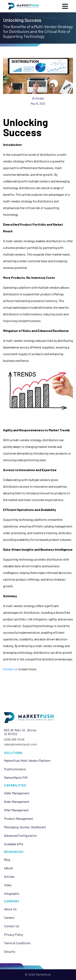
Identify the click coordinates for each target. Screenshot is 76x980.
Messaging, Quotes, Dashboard (25, 827)
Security (10, 952)
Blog (7, 860)
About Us (10, 909)
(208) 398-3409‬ (14, 739)
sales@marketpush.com (21, 744)
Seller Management (17, 793)
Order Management (17, 802)
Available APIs (14, 844)
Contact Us (12, 926)
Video (8, 885)
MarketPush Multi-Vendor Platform (27, 761)
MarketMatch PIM (16, 778)
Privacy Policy (14, 935)
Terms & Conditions (17, 943)
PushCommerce (15, 769)
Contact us (10, 669)
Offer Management (16, 810)
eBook (9, 868)
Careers (9, 918)
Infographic (12, 894)
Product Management (19, 819)
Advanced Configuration (20, 836)
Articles (38, 98)
